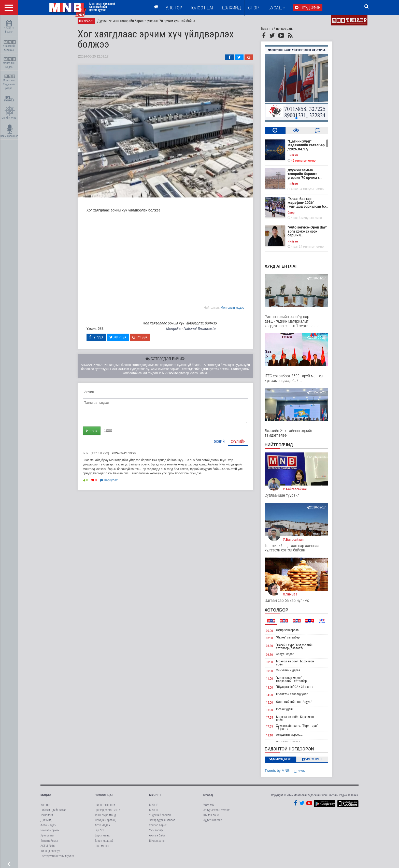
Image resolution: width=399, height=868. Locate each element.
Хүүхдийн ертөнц (105, 822)
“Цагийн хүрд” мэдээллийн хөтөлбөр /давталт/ (299, 649)
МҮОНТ (154, 812)
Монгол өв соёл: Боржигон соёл (299, 665)
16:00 (273, 712)
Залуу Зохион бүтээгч (217, 812)
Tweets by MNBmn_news (288, 773)
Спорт (255, 8)
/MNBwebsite (316, 761)
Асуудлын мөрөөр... (293, 737)
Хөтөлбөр (280, 612)
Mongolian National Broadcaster (195, 331)
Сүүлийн (242, 444)
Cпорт (295, 215)
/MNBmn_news (284, 761)
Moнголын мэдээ (236, 310)
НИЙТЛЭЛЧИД (282, 447)
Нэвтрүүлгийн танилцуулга (57, 858)
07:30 (273, 640)
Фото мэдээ (48, 827)
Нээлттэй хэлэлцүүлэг (296, 696)
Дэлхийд (231, 8)
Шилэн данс (157, 843)
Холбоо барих (158, 827)
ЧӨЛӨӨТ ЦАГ (202, 8)
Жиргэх (122, 339)
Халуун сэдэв (289, 656)
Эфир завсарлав (291, 632)
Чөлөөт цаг (104, 797)
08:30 (273, 648)
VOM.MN (209, 807)
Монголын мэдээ (10, 63)
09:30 (273, 657)
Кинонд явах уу (50, 853)
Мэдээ (46, 797)
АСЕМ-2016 (48, 848)
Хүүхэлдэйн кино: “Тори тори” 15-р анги (301, 729)
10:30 (273, 673)
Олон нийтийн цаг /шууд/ (298, 704)
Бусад (277, 8)
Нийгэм (296, 157)
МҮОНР (154, 807)
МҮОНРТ (155, 797)
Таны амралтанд (105, 817)
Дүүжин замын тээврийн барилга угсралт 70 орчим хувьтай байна (150, 23)
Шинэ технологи (105, 807)
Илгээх (95, 433)
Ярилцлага (47, 838)
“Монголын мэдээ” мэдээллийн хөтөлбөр (295, 681)
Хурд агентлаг (285, 268)
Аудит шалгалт (213, 822)
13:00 (273, 689)
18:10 (273, 737)
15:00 (273, 705)
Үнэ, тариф (156, 832)
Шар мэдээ (102, 848)
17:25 (273, 720)
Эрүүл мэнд (102, 838)
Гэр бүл (99, 832)
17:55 (273, 728)
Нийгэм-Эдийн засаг (53, 812)
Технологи (47, 817)
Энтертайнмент (50, 843)
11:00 (273, 681)
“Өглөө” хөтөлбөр (292, 639)
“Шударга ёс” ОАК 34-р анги (299, 689)
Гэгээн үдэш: (289, 711)
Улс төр (174, 8)
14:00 (273, 697)
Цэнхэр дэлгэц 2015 (107, 812)
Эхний (223, 444)
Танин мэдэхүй (104, 843)
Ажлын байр (157, 838)
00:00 (273, 633)
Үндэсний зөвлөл (160, 817)
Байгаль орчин (50, 832)
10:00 (273, 664)
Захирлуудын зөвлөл (162, 822)
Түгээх (100, 339)
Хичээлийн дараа (292, 672)
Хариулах (113, 482)
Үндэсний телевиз (10, 46)
